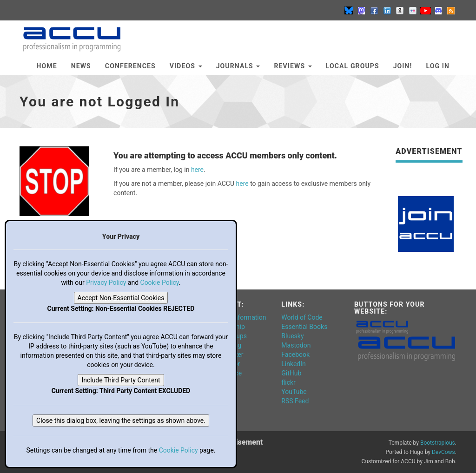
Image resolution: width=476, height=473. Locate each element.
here (197, 170)
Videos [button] (186, 66)
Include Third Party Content (121, 380)
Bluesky (292, 336)
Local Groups (353, 66)
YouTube (294, 392)
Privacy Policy (106, 282)
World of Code (302, 317)
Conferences (130, 66)
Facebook (295, 355)
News (81, 66)
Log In (438, 66)
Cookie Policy (160, 282)
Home (47, 66)
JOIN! (403, 66)
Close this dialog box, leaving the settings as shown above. (121, 420)
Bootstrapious (438, 443)
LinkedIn (294, 364)
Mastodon (296, 345)
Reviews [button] (293, 66)
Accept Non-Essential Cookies (121, 298)
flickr (288, 382)
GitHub (291, 373)
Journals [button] (238, 66)
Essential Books (304, 327)
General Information (238, 317)
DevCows (443, 452)
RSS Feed (295, 401)
